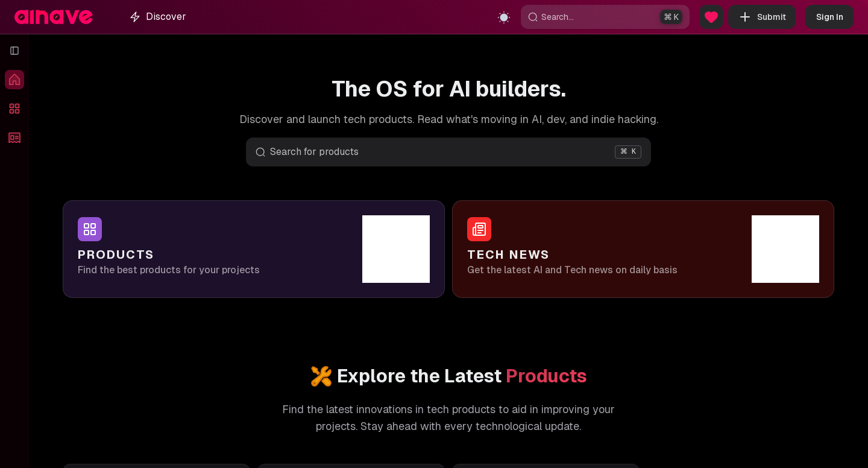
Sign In (830, 17)
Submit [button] (762, 17)
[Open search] (448, 152)
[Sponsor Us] (711, 17)
